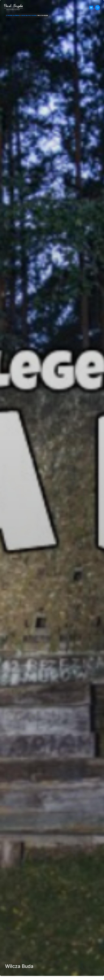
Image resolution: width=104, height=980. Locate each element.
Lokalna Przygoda (28, 15)
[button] (91, 8)
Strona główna (13, 15)
